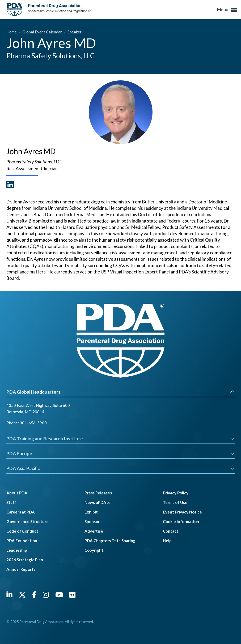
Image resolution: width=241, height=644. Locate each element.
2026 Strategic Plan (25, 560)
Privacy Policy (176, 493)
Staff (11, 502)
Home (12, 32)
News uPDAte (98, 502)
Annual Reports (21, 569)
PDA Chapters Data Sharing (110, 541)
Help (167, 541)
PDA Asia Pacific (120, 468)
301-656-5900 (33, 423)
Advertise (94, 531)
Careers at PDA (21, 512)
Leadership (17, 550)
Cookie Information (181, 521)
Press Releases (98, 493)
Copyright (94, 550)
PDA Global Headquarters (120, 392)
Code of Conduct (22, 531)
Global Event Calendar (43, 32)
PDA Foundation (22, 541)
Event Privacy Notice (182, 512)
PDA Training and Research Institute (120, 439)
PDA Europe (120, 453)
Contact (171, 531)
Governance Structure (28, 521)
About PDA (17, 493)
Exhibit (91, 512)
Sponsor (92, 521)
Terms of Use (175, 502)
